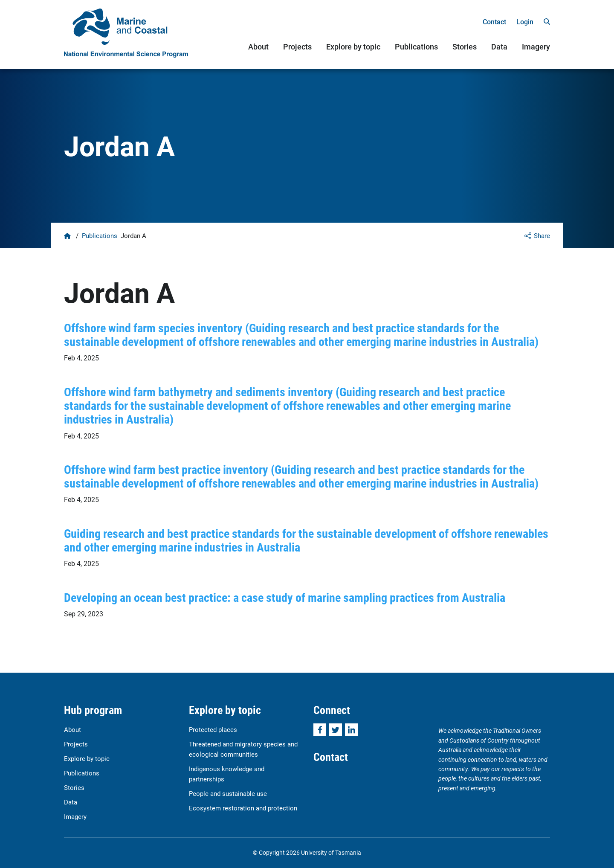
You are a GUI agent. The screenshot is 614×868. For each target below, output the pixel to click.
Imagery (536, 46)
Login (525, 22)
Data (499, 46)
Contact (494, 22)
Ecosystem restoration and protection (243, 808)
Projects (297, 46)
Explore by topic (353, 46)
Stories (465, 46)
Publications (416, 46)
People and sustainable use (228, 793)
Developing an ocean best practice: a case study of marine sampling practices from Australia (285, 597)
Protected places (213, 729)
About (258, 46)
